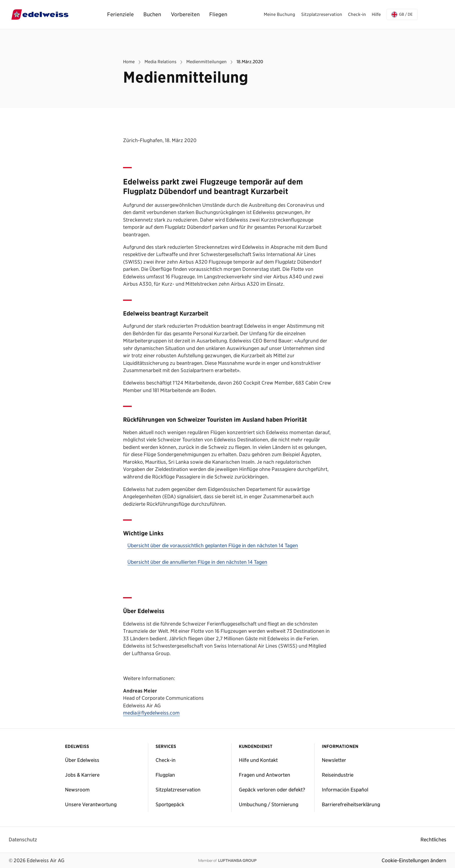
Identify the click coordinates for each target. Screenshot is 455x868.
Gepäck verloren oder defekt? (272, 790)
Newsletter (334, 760)
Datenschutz (23, 840)
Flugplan (165, 775)
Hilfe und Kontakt (258, 760)
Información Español (345, 790)
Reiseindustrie (338, 775)
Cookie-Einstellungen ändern (414, 860)
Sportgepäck (170, 804)
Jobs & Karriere (82, 775)
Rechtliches (433, 840)
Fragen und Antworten (264, 775)
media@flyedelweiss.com (151, 713)
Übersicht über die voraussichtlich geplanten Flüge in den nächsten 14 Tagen (213, 546)
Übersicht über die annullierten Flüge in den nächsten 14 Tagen (197, 562)
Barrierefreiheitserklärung (351, 804)
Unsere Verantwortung (91, 804)
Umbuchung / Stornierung (269, 804)
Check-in (166, 760)
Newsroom (77, 790)
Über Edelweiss (82, 760)
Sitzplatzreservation (178, 790)
